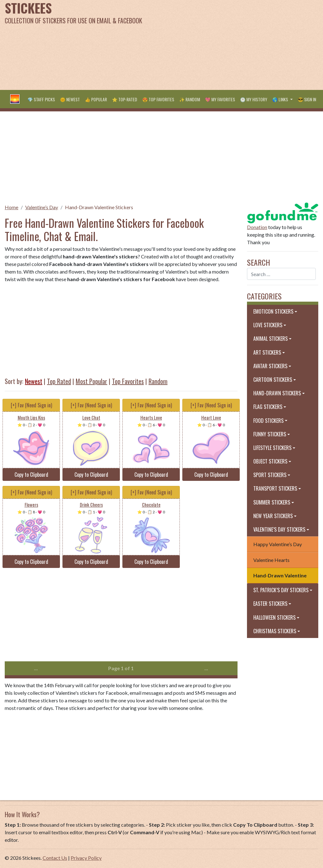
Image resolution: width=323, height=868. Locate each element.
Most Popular (91, 381)
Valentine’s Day (42, 207)
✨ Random (190, 99)
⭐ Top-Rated (125, 99)
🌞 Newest (70, 99)
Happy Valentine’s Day (278, 544)
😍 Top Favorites (158, 99)
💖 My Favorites (220, 99)
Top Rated (59, 381)
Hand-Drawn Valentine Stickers (99, 207)
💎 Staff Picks (41, 99)
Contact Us (55, 858)
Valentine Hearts (271, 560)
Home (12, 207)
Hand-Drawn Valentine (280, 575)
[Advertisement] (217, 44)
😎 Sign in (307, 99)
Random (158, 381)
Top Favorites (128, 381)
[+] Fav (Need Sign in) (31, 405)
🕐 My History (254, 99)
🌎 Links (281, 99)
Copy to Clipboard (31, 475)
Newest (34, 381)
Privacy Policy (86, 858)
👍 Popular (96, 99)
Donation (257, 227)
